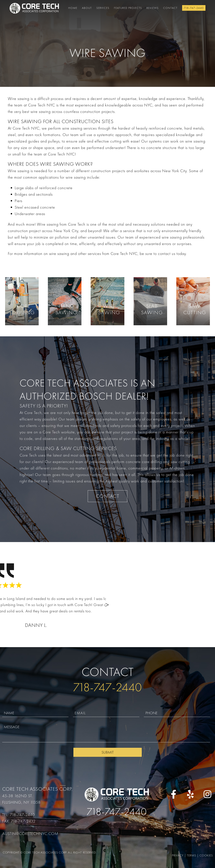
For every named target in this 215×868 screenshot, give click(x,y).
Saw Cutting (195, 309)
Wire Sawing (109, 309)
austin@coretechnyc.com (30, 834)
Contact (170, 8)
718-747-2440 (194, 8)
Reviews (153, 8)
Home (73, 8)
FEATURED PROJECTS (128, 8)
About (87, 8)
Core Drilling (24, 309)
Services (103, 8)
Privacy (178, 855)
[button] (207, 604)
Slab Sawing (152, 309)
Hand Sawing (66, 309)
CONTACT (108, 496)
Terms (191, 855)
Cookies (206, 855)
